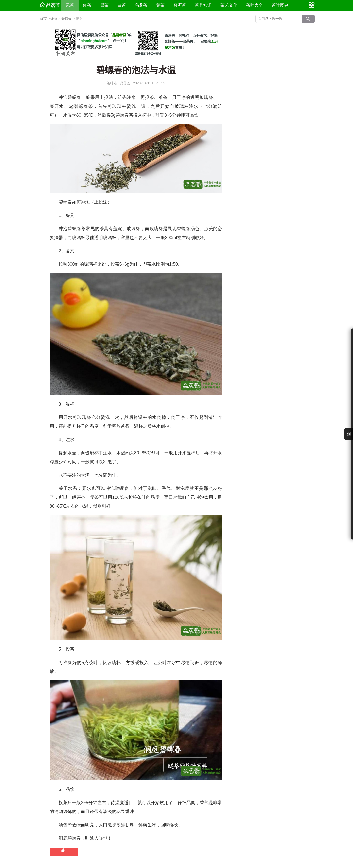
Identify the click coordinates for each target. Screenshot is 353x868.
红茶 (87, 5)
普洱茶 (180, 5)
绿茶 (70, 5)
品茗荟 (50, 5)
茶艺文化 (229, 5)
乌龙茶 (141, 5)
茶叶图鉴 (280, 5)
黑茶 (104, 5)
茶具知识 (203, 5)
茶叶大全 (254, 5)
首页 (43, 19)
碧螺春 (67, 19)
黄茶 (160, 5)
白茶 (122, 5)
